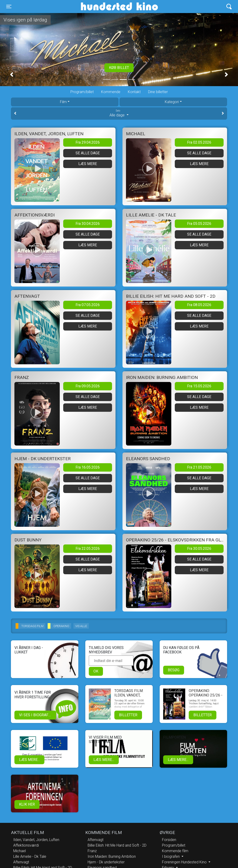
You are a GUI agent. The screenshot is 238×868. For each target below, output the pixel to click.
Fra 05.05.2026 (199, 224)
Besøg (174, 670)
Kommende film (175, 851)
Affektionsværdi (26, 845)
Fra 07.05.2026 (88, 305)
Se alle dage (88, 153)
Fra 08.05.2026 (199, 305)
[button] (12, 75)
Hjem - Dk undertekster (106, 862)
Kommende (111, 92)
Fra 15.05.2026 (199, 386)
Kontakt (134, 92)
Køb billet (119, 68)
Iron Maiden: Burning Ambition (112, 856)
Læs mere (88, 164)
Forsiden (169, 840)
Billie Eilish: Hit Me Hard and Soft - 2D (117, 845)
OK (96, 671)
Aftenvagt (21, 862)
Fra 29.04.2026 (88, 142)
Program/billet (82, 92)
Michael (20, 851)
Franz (92, 851)
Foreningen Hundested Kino (185, 862)
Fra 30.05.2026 (199, 549)
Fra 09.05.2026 (88, 386)
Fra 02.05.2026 (199, 142)
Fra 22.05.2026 (88, 549)
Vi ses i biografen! (37, 715)
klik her (27, 804)
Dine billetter (158, 92)
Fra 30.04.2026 (88, 224)
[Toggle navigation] (9, 7)
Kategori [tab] (172, 102)
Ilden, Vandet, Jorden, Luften (36, 840)
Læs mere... (29, 760)
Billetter (128, 715)
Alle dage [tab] (119, 113)
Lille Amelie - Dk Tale (30, 856)
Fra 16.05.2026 (88, 467)
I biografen (171, 856)
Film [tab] (63, 102)
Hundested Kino (97, 7)
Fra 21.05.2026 (199, 467)
